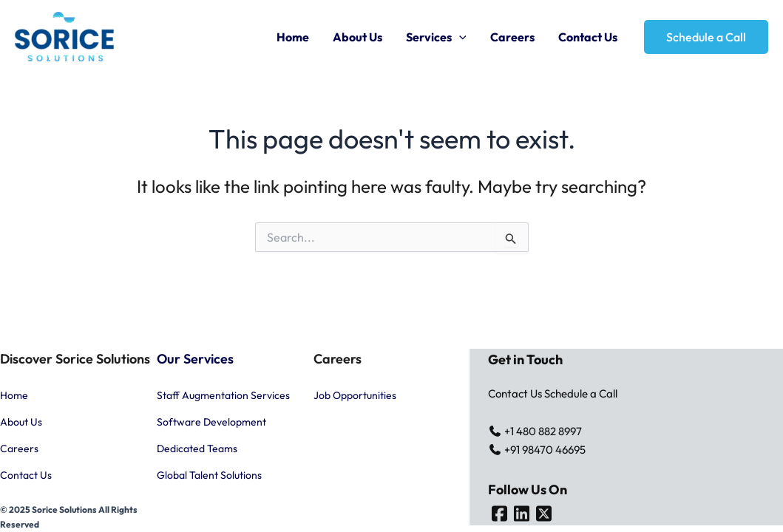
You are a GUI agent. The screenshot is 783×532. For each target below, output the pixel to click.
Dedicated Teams (197, 449)
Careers (512, 37)
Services (436, 37)
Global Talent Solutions (209, 475)
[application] (459, 37)
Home (293, 37)
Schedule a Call (581, 393)
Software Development (211, 422)
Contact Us (588, 37)
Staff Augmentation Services (223, 395)
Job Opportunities (355, 395)
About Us (357, 37)
